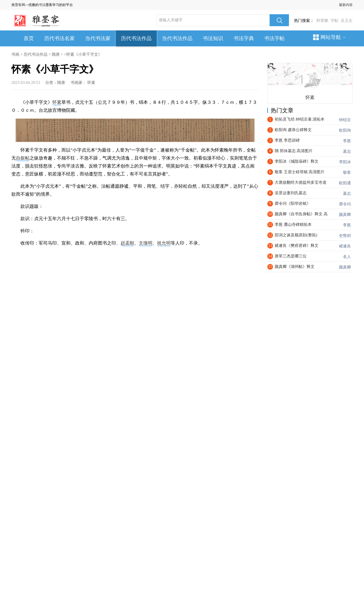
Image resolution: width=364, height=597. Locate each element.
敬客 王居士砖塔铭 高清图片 (300, 172)
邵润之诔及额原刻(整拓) (296, 235)
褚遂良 (345, 246)
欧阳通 (345, 183)
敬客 (347, 173)
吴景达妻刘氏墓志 (291, 193)
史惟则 (345, 236)
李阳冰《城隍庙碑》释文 (297, 161)
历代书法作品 (136, 38)
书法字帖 (274, 38)
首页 (29, 38)
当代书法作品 (177, 38)
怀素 (91, 83)
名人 (347, 257)
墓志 (347, 151)
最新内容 (346, 5)
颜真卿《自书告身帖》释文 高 (301, 214)
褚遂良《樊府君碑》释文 (297, 246)
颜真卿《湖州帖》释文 (295, 267)
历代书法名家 (59, 38)
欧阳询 (345, 130)
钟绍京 (345, 120)
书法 (42, 5)
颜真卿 (345, 215)
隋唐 (56, 54)
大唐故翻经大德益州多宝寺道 (301, 182)
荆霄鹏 (322, 21)
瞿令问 (345, 204)
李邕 (347, 141)
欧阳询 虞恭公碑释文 (293, 130)
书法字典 (244, 38)
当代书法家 (98, 38)
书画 (15, 54)
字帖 (334, 21)
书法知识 (213, 38)
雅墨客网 (18, 5)
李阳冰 (345, 162)
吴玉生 (347, 21)
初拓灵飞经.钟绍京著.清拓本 (300, 119)
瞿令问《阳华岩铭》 (293, 204)
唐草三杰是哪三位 (291, 256)
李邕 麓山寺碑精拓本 (293, 225)
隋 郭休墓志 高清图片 (294, 151)
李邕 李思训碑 (287, 140)
